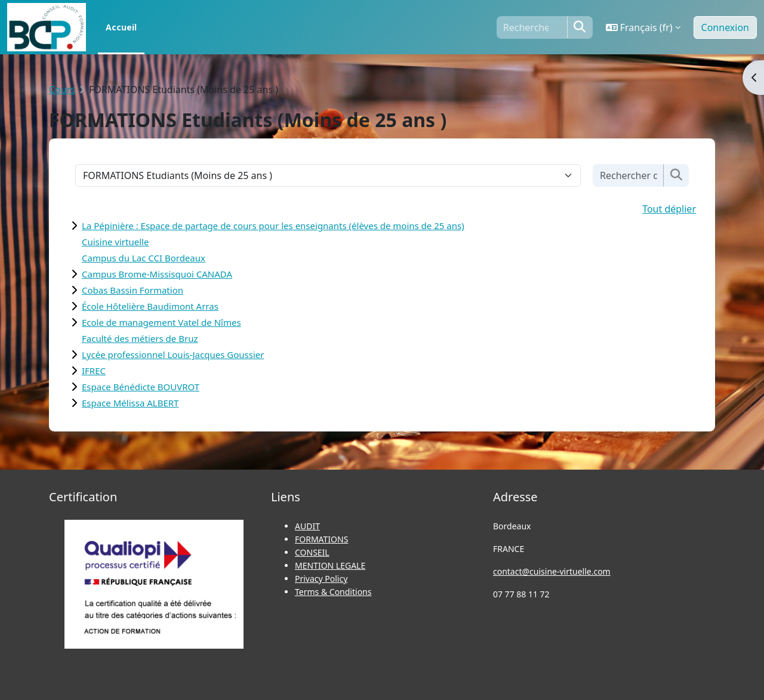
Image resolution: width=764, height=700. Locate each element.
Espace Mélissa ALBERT (130, 403)
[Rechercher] (532, 27)
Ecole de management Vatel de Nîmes (161, 322)
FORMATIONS (321, 539)
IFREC (94, 371)
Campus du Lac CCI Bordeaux (144, 258)
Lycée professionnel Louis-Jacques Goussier (173, 354)
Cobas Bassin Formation (133, 290)
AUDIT (307, 526)
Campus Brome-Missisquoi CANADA (157, 274)
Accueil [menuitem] (121, 27)
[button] (643, 27)
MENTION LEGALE (330, 565)
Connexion (725, 27)
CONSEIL (312, 552)
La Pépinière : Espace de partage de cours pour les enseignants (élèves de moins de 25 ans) (273, 226)
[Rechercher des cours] (629, 175)
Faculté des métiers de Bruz (140, 338)
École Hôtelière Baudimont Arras (150, 306)
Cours (62, 90)
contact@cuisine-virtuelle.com (552, 571)
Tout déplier (669, 209)
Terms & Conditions (333, 592)
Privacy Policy (321, 579)
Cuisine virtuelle (115, 242)
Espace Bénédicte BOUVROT (141, 387)
